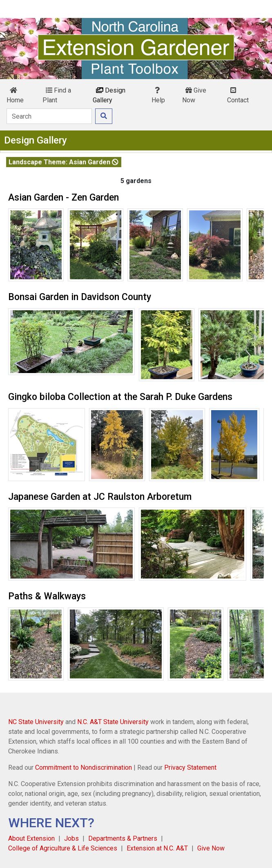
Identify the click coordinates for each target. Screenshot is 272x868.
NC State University (36, 722)
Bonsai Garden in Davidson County (80, 297)
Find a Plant (57, 95)
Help (158, 95)
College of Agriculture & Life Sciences (63, 848)
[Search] (49, 116)
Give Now (194, 95)
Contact (238, 95)
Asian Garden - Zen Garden (64, 198)
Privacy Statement (190, 768)
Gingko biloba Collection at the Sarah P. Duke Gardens (120, 397)
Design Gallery (109, 95)
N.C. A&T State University (113, 722)
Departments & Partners (123, 838)
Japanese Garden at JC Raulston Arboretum (100, 497)
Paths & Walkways (47, 596)
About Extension (31, 838)
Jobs (71, 838)
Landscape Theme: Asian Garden (64, 162)
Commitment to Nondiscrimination (84, 768)
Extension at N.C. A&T (157, 848)
